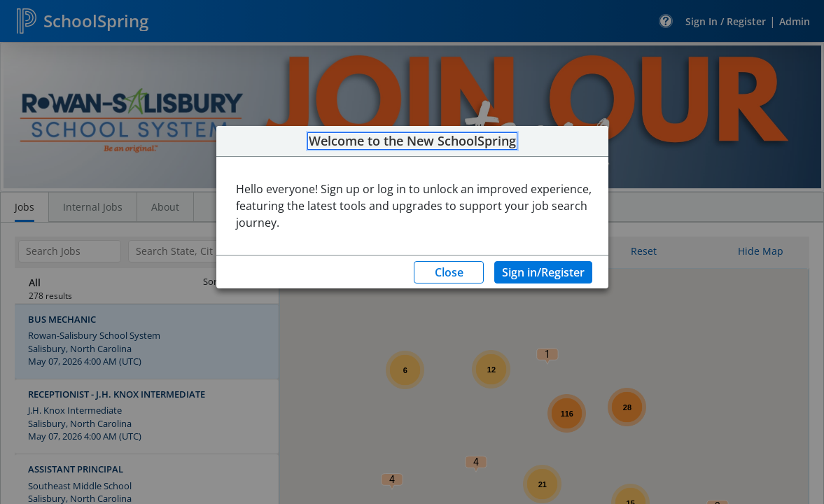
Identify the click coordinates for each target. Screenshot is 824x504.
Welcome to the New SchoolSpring (412, 141)
